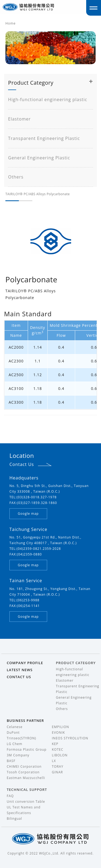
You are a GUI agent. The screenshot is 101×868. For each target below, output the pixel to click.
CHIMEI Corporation (24, 766)
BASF (11, 761)
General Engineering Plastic (39, 158)
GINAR (58, 772)
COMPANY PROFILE (25, 663)
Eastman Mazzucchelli (26, 778)
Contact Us (22, 464)
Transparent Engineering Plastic (44, 138)
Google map (28, 514)
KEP (55, 744)
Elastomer (19, 119)
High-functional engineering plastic (48, 100)
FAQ (10, 796)
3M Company (18, 755)
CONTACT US (19, 677)
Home (11, 23)
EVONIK (59, 733)
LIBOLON (60, 755)
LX (54, 761)
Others (16, 177)
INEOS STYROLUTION (70, 738)
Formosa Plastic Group (27, 749)
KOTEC (58, 749)
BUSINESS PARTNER (25, 721)
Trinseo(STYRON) (21, 738)
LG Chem (15, 744)
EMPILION (61, 727)
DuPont (13, 733)
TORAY (58, 766)
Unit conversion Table (26, 802)
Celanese (15, 727)
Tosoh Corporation (23, 772)
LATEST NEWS (20, 670)
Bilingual (14, 819)
